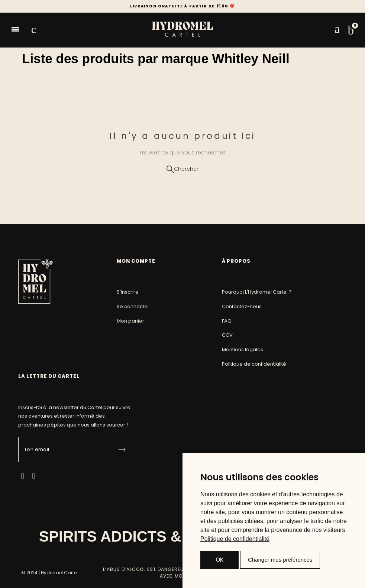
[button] (15, 29)
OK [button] (219, 560)
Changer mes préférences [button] (280, 560)
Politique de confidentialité (235, 539)
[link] (235, 539)
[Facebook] (22, 476)
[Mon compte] (337, 29)
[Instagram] (34, 476)
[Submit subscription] (122, 450)
